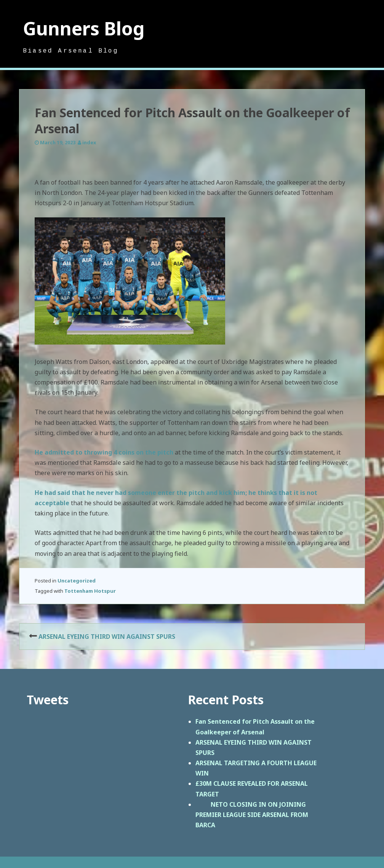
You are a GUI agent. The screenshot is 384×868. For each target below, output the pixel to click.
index (89, 142)
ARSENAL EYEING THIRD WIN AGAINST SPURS (107, 637)
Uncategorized (77, 581)
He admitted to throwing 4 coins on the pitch (104, 452)
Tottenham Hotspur (90, 591)
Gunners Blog (84, 28)
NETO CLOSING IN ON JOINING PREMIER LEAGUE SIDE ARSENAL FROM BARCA (252, 815)
